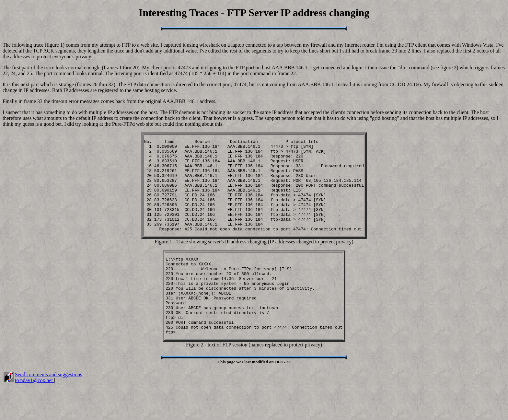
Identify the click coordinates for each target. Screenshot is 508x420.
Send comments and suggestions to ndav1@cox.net (49, 411)
